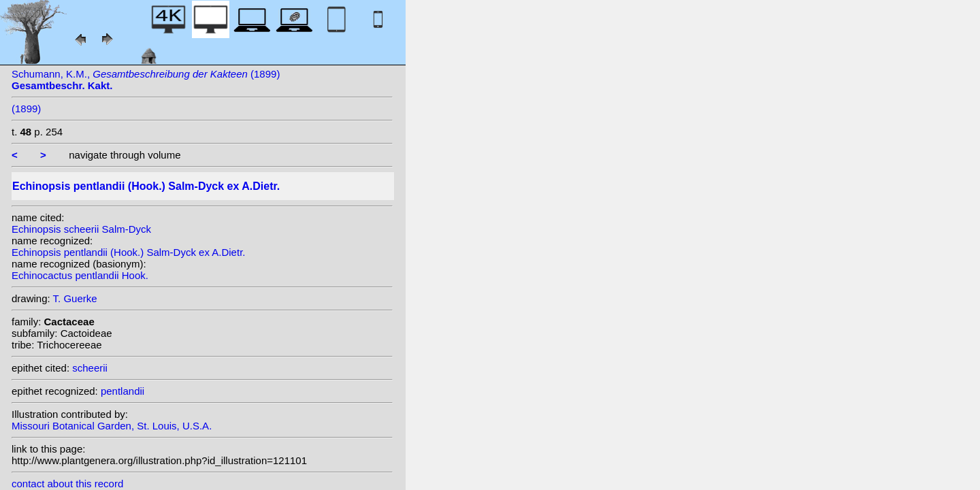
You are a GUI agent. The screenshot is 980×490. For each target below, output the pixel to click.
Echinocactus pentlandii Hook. (80, 275)
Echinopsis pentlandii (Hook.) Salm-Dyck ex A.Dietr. (128, 252)
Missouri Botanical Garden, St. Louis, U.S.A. (112, 426)
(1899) (26, 109)
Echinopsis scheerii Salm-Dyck (81, 229)
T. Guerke (75, 298)
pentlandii (122, 391)
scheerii (90, 368)
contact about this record (67, 484)
